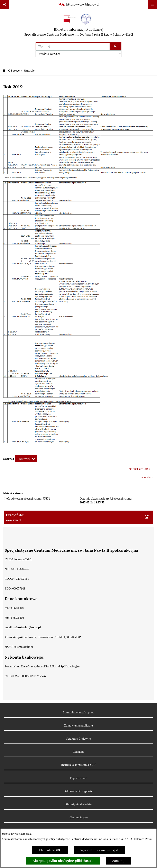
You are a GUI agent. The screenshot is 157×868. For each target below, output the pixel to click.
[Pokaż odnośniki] (4, 4)
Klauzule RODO (50, 850)
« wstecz (148, 477)
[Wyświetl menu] (153, 4)
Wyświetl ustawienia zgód (99, 850)
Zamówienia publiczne (78, 725)
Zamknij (118, 861)
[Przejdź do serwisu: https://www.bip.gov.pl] (78, 4)
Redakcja (78, 752)
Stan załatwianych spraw (78, 712)
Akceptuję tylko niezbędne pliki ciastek (63, 861)
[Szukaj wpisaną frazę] (116, 46)
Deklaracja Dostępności (79, 791)
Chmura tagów (79, 817)
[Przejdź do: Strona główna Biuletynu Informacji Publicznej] (4, 71)
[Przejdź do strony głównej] (79, 26)
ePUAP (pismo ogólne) (19, 647)
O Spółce (14, 71)
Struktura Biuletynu (79, 739)
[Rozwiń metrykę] (26, 459)
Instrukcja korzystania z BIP (79, 765)
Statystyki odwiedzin (78, 804)
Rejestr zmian (78, 778)
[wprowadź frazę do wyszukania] (73, 46)
